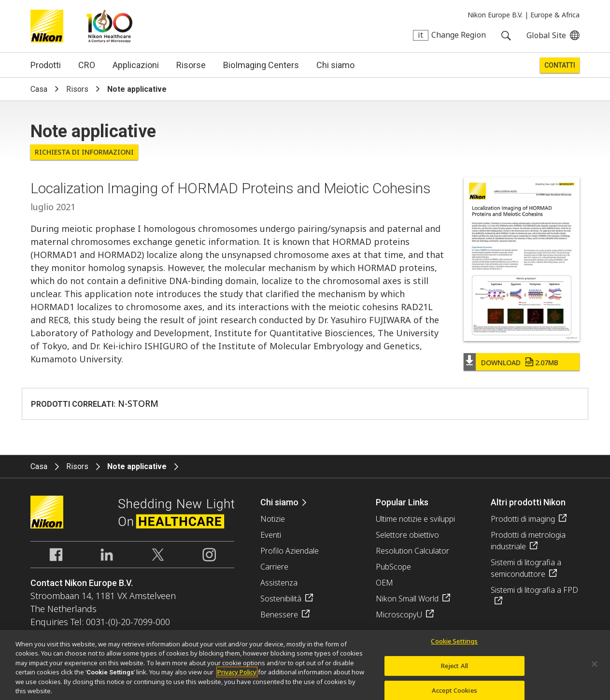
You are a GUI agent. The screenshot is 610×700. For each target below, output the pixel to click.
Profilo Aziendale (290, 551)
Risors (77, 89)
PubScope (393, 567)
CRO (87, 65)
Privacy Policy (237, 675)
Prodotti (46, 65)
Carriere (274, 567)
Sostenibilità (281, 599)
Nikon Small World (407, 599)
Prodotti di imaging (523, 519)
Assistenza (279, 583)
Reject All (454, 668)
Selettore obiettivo (407, 535)
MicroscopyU (399, 614)
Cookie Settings (454, 644)
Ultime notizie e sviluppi (415, 519)
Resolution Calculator (412, 551)
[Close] (595, 667)
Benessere (279, 614)
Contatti (560, 65)
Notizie (273, 519)
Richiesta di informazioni (84, 152)
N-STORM (138, 403)
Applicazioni (136, 65)
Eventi (271, 535)
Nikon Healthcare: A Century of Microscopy (109, 26)
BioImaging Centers (261, 65)
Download (520, 363)
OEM (384, 583)
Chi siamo (335, 65)
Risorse (191, 65)
